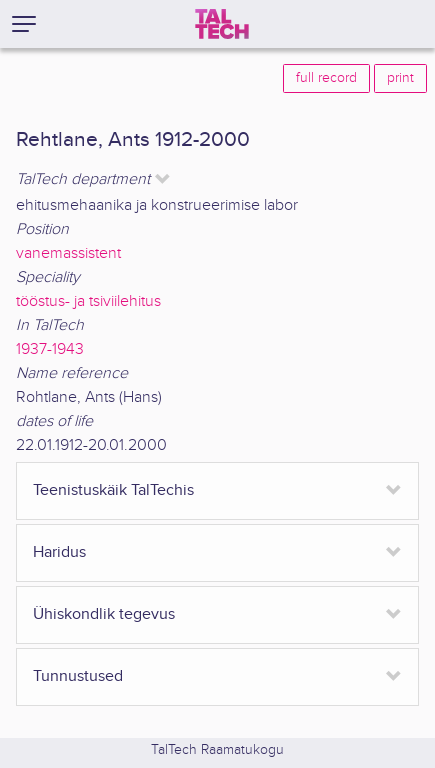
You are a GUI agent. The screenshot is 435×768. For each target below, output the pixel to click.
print (400, 78)
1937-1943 (50, 349)
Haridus (59, 552)
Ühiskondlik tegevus (104, 614)
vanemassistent (68, 253)
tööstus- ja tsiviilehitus (88, 301)
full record (326, 78)
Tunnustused (78, 676)
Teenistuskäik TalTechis (113, 490)
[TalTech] (222, 24)
